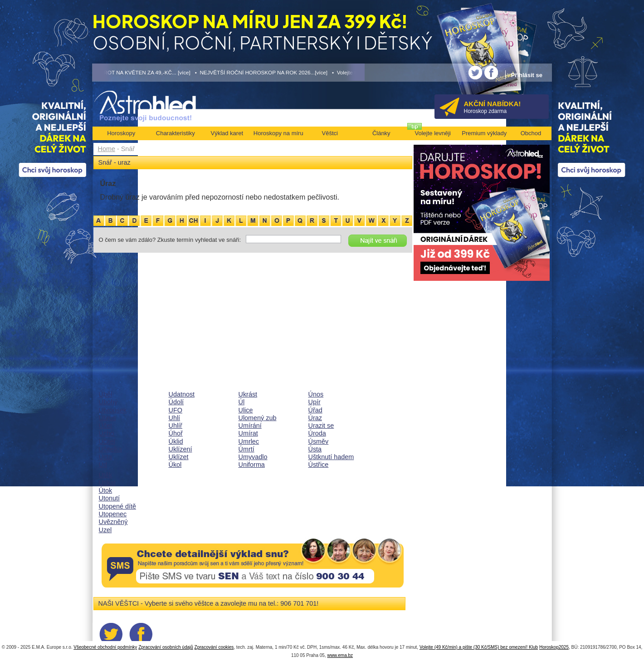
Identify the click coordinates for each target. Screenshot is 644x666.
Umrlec (249, 441)
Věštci (330, 133)
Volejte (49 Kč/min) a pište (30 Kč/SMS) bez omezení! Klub (479, 647)
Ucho (107, 433)
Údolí (176, 402)
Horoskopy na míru (278, 133)
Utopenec (113, 514)
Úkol (175, 465)
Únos (316, 394)
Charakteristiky (176, 133)
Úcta (106, 457)
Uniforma (252, 465)
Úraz (315, 418)
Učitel (107, 441)
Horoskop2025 (554, 647)
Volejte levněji (433, 133)
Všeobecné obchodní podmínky (105, 647)
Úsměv (319, 441)
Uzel (105, 530)
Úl (242, 402)
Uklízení (181, 449)
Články (381, 133)
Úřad (315, 410)
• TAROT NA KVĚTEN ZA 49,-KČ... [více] (141, 72)
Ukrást (248, 394)
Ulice (246, 410)
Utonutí (109, 498)
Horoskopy (121, 133)
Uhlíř (176, 426)
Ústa (315, 449)
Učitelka (110, 449)
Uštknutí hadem (331, 457)
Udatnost (182, 394)
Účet (106, 426)
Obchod (531, 133)
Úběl (106, 394)
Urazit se (321, 426)
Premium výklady (484, 133)
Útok (106, 490)
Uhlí (175, 418)
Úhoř (176, 433)
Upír (315, 402)
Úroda (317, 433)
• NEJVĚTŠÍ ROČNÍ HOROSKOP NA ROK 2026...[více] (261, 72)
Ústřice (319, 465)
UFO (176, 410)
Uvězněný (113, 522)
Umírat (248, 433)
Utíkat (107, 483)
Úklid (176, 441)
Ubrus (107, 418)
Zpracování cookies (214, 647)
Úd (103, 465)
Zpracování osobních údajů (166, 647)
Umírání (250, 426)
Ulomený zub (258, 418)
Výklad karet (227, 133)
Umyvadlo (253, 457)
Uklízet (179, 457)
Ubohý (108, 402)
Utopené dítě (117, 506)
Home (107, 149)
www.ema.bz (340, 655)
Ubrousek (113, 410)
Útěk (106, 475)
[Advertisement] (253, 322)
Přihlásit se (527, 75)
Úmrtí (246, 449)
